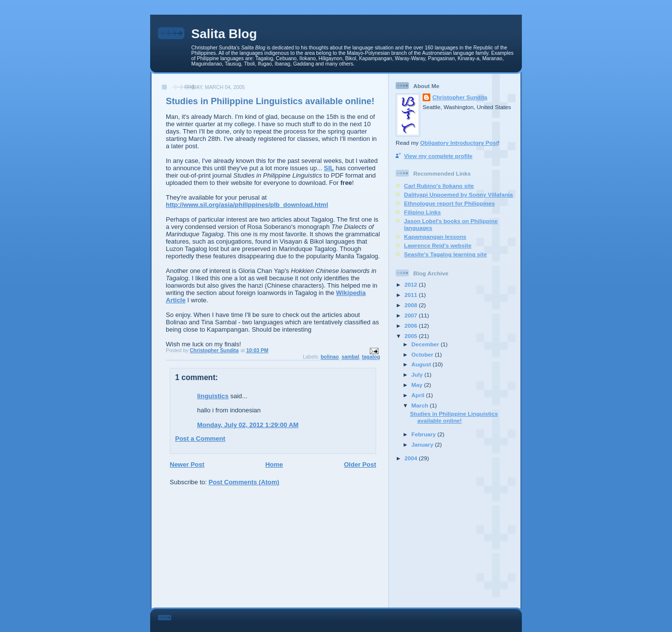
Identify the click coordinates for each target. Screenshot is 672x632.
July (418, 374)
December (426, 344)
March (421, 405)
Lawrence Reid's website (438, 245)
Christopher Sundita (460, 97)
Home (274, 464)
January (423, 444)
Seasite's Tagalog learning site (446, 254)
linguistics (213, 396)
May (418, 385)
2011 (412, 295)
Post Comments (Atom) (244, 482)
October (423, 354)
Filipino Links (422, 212)
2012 (412, 284)
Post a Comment (200, 439)
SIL (329, 168)
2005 (412, 336)
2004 (412, 458)
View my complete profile (438, 156)
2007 (412, 315)
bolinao (330, 357)
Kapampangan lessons (435, 237)
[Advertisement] (457, 535)
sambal (350, 357)
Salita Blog (224, 34)
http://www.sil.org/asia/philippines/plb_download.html (247, 205)
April (419, 395)
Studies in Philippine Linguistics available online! (454, 417)
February (424, 434)
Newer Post (187, 464)
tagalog (371, 357)
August (422, 364)
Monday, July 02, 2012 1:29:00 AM (248, 425)
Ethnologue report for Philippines (449, 203)
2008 (412, 305)
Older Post (360, 464)
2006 (412, 326)
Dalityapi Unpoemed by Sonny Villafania (459, 194)
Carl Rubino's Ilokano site (439, 186)
